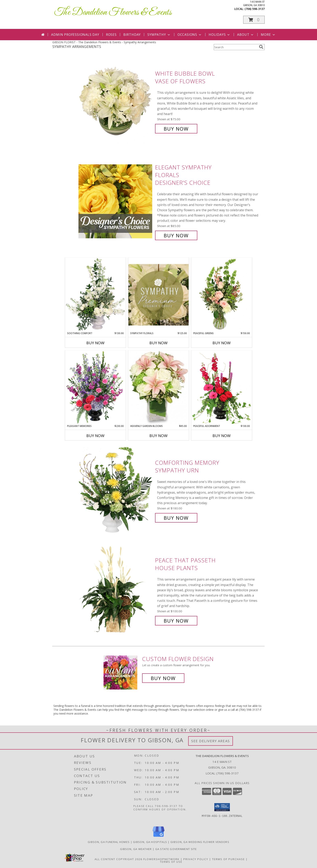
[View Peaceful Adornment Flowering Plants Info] (222, 387)
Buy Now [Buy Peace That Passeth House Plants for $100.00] (176, 621)
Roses (111, 35)
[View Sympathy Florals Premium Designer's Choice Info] (158, 295)
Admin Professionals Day (75, 35)
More (268, 35)
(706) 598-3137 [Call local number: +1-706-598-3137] (255, 9)
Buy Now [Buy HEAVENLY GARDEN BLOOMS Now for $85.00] (158, 436)
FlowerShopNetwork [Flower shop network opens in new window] (161, 859)
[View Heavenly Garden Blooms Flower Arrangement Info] (158, 387)
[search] (261, 47)
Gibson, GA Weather (136, 849)
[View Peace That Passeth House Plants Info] (116, 591)
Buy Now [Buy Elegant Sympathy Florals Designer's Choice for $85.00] (176, 235)
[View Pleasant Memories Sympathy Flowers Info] (95, 387)
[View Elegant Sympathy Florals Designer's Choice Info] (116, 201)
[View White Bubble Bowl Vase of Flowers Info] (116, 101)
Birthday (132, 35)
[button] (254, 20)
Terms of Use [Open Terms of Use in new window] (171, 862)
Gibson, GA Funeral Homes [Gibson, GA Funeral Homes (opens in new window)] (109, 842)
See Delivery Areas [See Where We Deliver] (211, 741)
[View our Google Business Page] (158, 837)
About (246, 35)
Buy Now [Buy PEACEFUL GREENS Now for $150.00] (222, 343)
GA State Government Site (176, 849)
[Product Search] (236, 47)
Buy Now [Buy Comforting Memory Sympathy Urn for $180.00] (176, 518)
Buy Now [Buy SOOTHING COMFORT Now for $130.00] (95, 343)
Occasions (190, 35)
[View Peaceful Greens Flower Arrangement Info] (222, 295)
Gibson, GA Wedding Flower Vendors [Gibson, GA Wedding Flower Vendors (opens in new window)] (200, 842)
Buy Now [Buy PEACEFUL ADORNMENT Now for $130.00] (222, 436)
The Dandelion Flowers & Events (113, 12)
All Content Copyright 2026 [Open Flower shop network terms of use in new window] (118, 859)
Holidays (220, 35)
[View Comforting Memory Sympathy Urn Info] (116, 490)
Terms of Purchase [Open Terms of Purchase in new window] (228, 859)
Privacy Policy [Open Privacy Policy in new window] (196, 859)
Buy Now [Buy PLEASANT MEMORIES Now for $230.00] (95, 436)
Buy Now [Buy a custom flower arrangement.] (163, 678)
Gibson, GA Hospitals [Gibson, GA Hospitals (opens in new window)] (150, 842)
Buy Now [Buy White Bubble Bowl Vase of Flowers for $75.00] (176, 129)
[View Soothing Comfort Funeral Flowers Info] (95, 295)
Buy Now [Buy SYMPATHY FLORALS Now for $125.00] (158, 343)
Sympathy (159, 35)
